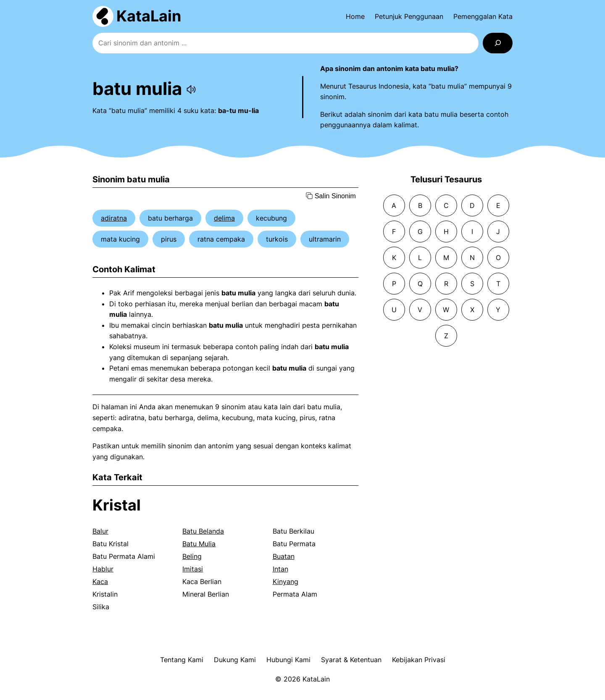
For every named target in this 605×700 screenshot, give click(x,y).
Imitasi (193, 569)
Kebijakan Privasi (419, 660)
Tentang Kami (182, 660)
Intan (280, 569)
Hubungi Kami (288, 660)
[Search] (498, 43)
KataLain (149, 16)
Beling (192, 556)
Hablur (103, 569)
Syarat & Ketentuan (351, 660)
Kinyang (285, 582)
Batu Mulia (199, 544)
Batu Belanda (203, 531)
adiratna (114, 218)
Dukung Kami (235, 660)
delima (224, 218)
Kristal (117, 505)
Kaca (100, 582)
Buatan (284, 556)
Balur (100, 531)
